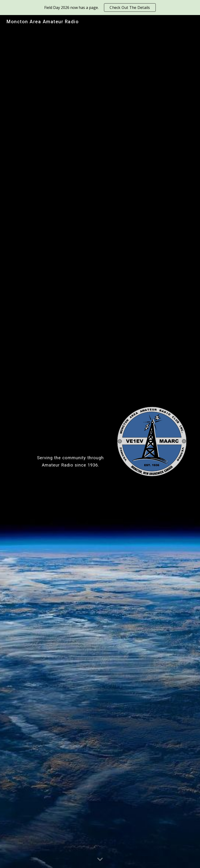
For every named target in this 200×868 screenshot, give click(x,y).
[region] (100, 8)
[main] (70, 439)
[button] (100, 860)
